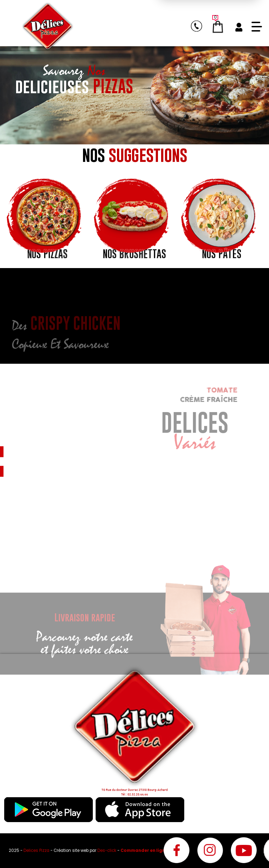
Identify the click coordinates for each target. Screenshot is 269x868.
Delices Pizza (37, 850)
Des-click (107, 850)
